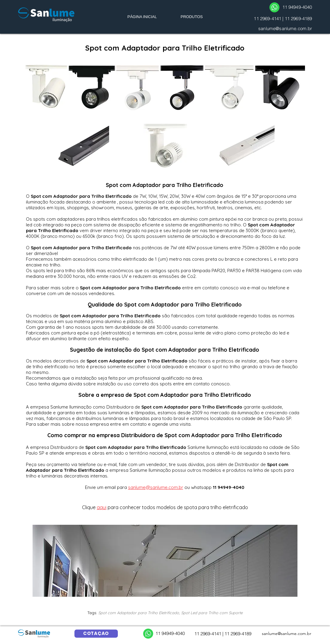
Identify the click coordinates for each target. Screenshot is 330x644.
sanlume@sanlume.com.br (285, 28)
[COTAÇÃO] (96, 634)
